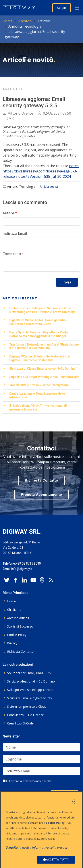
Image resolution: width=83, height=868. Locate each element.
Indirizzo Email (15, 233)
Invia (67, 282)
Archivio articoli (18, 618)
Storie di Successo (20, 626)
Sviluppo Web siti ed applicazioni (30, 690)
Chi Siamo (14, 610)
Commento (13, 254)
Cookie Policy (17, 635)
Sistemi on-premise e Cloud (27, 707)
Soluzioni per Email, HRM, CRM (29, 673)
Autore (10, 213)
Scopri (62, 8)
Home (8, 21)
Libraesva (51, 186)
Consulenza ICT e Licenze (25, 715)
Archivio (25, 21)
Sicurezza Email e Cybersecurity (30, 698)
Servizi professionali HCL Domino (31, 681)
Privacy (12, 643)
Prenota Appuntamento (41, 495)
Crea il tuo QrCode (20, 723)
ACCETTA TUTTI (56, 859)
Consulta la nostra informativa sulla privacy (37, 847)
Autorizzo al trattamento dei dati (27, 781)
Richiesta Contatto (41, 480)
